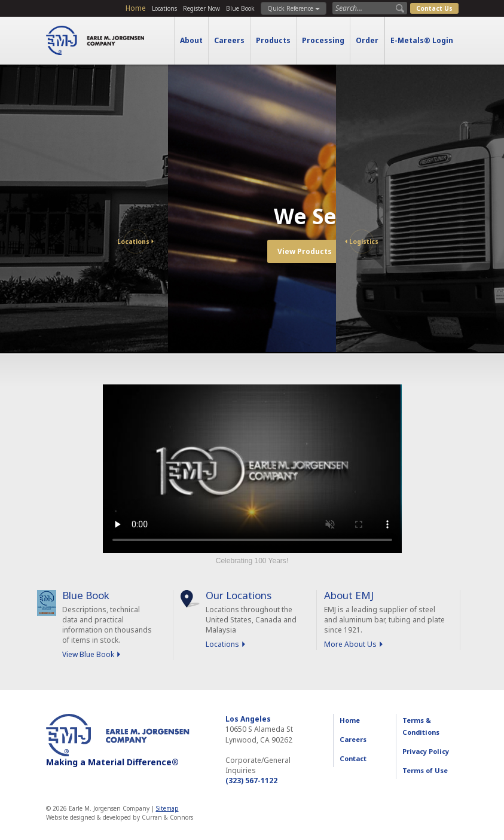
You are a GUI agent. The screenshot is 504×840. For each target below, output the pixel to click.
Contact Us (434, 8)
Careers (229, 40)
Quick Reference (294, 8)
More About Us (350, 644)
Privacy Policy (426, 751)
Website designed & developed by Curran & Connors (120, 817)
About (191, 40)
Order (367, 40)
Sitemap (167, 808)
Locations (164, 8)
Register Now (201, 8)
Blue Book (240, 8)
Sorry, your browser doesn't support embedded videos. (252, 469)
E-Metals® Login (422, 40)
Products (273, 40)
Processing (323, 40)
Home (136, 8)
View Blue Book (88, 654)
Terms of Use (425, 770)
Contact (353, 758)
